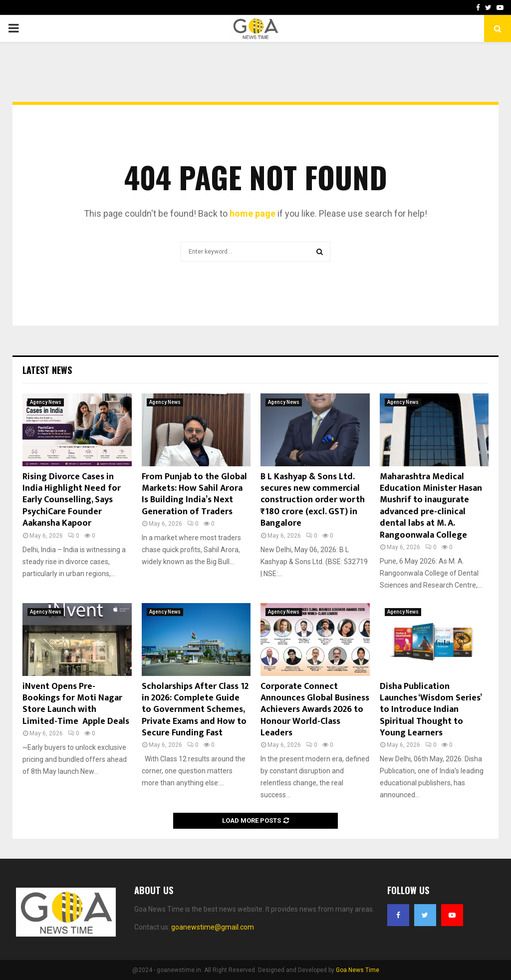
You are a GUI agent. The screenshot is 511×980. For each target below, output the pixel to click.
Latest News (47, 370)
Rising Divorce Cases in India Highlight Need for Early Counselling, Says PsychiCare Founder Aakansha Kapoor (72, 500)
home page (253, 213)
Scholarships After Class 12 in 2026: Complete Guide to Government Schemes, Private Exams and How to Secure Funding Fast (195, 710)
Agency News (46, 402)
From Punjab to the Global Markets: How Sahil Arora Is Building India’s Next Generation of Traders (194, 494)
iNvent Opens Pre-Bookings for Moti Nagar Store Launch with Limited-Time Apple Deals (76, 704)
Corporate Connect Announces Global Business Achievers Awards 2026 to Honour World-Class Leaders (315, 710)
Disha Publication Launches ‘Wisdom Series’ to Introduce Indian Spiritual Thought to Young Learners (430, 710)
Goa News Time (358, 970)
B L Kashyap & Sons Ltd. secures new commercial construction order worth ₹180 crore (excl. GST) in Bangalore (313, 500)
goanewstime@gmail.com (213, 927)
